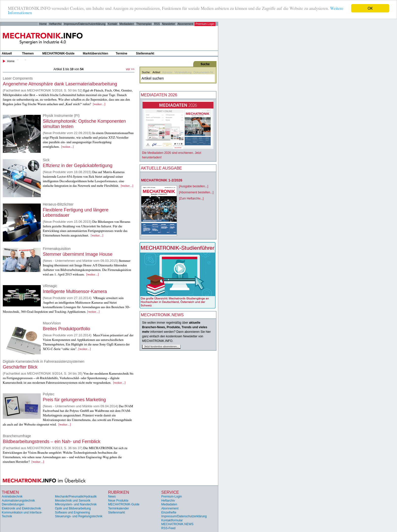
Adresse (167, 72)
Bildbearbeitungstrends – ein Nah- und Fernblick (52, 442)
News (112, 497)
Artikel (156, 72)
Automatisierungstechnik (18, 501)
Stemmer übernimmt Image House (78, 254)
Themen (28, 53)
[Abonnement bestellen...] (196, 192)
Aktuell (7, 53)
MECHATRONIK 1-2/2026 (162, 180)
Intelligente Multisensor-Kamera (75, 291)
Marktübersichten (95, 53)
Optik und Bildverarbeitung (73, 508)
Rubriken (119, 492)
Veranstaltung (183, 72)
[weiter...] (99, 104)
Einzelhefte (169, 512)
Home (43, 24)
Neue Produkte (118, 501)
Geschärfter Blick (20, 367)
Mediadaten (127, 24)
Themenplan (144, 24)
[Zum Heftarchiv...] (191, 198)
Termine (122, 53)
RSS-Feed (168, 528)
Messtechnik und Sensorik (73, 501)
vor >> (130, 69)
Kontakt (112, 24)
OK (370, 8)
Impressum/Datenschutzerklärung (85, 24)
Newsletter (169, 24)
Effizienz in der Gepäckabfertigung (78, 166)
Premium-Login (205, 24)
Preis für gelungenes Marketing (74, 400)
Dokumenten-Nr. (204, 72)
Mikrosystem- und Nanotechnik (76, 504)
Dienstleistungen (13, 504)
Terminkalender (118, 508)
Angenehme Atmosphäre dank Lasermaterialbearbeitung (60, 84)
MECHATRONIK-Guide (58, 53)
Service (170, 492)
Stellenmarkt (145, 53)
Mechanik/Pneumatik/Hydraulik (76, 497)
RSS (157, 24)
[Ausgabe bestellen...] (194, 186)
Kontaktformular (172, 520)
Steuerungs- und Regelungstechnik (79, 516)
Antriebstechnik (12, 497)
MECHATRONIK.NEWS (177, 524)
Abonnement (185, 24)
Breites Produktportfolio (66, 329)
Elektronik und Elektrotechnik (21, 508)
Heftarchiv (55, 24)
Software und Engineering (72, 512)
